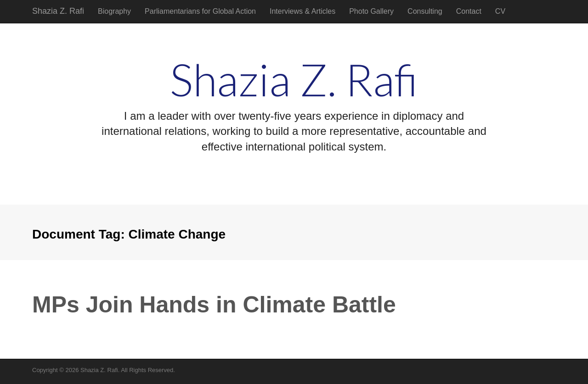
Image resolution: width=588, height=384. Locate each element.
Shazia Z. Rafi (58, 11)
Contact (469, 11)
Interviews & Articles (302, 11)
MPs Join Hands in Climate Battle (214, 305)
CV (500, 11)
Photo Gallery (371, 11)
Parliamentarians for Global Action (200, 11)
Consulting (425, 11)
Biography (114, 11)
